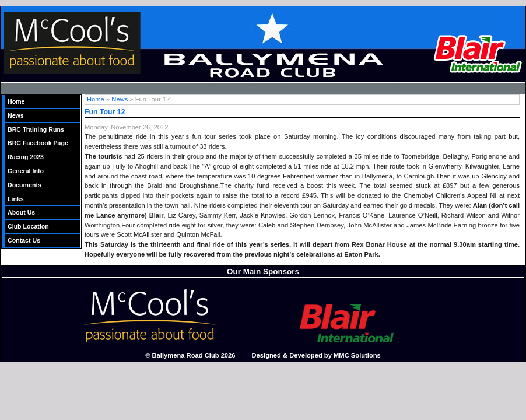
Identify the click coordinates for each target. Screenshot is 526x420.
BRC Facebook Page (38, 143)
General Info (26, 171)
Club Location (28, 226)
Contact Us (24, 240)
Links (16, 199)
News (16, 116)
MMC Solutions (357, 355)
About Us (21, 212)
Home (16, 101)
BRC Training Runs (36, 129)
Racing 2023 (26, 157)
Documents (24, 185)
